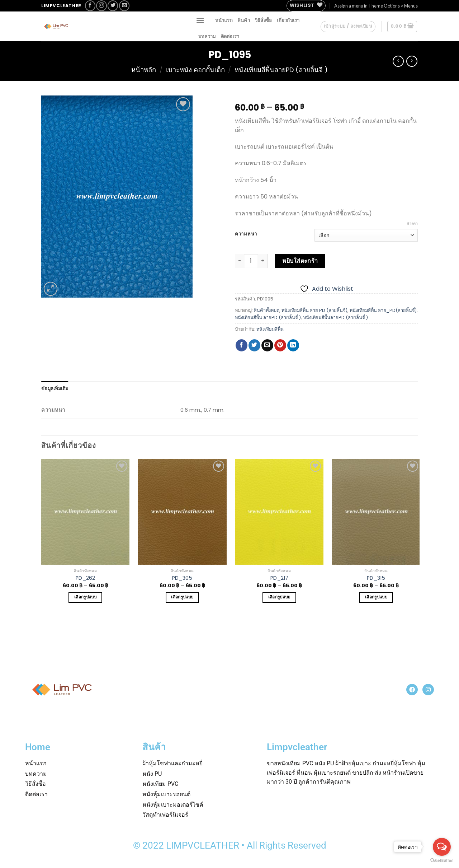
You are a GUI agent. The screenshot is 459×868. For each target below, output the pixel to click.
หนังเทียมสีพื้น (270, 329)
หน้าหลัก (144, 70)
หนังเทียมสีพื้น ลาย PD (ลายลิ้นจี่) (314, 310)
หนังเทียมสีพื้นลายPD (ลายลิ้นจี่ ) (281, 70)
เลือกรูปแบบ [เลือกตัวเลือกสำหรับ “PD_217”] (279, 597)
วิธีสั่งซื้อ (264, 20)
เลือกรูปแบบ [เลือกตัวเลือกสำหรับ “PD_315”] (376, 597)
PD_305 (182, 578)
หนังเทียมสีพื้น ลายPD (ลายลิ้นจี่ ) (268, 318)
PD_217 (279, 578)
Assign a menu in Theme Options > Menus (376, 6)
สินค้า (244, 20)
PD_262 (85, 578)
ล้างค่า (412, 224)
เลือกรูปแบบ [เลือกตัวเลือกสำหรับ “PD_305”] (182, 597)
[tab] (55, 388)
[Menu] (200, 20)
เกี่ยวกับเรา (288, 20)
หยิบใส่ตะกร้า (300, 261)
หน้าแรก (224, 20)
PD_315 (376, 578)
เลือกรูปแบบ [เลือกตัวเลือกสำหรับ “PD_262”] (85, 597)
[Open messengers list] (442, 847)
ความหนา (246, 234)
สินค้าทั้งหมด (267, 310)
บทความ (207, 36)
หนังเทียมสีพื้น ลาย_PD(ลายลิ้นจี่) (383, 310)
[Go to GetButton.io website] (442, 861)
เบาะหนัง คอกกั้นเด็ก (195, 70)
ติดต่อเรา (230, 36)
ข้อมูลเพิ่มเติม (55, 388)
